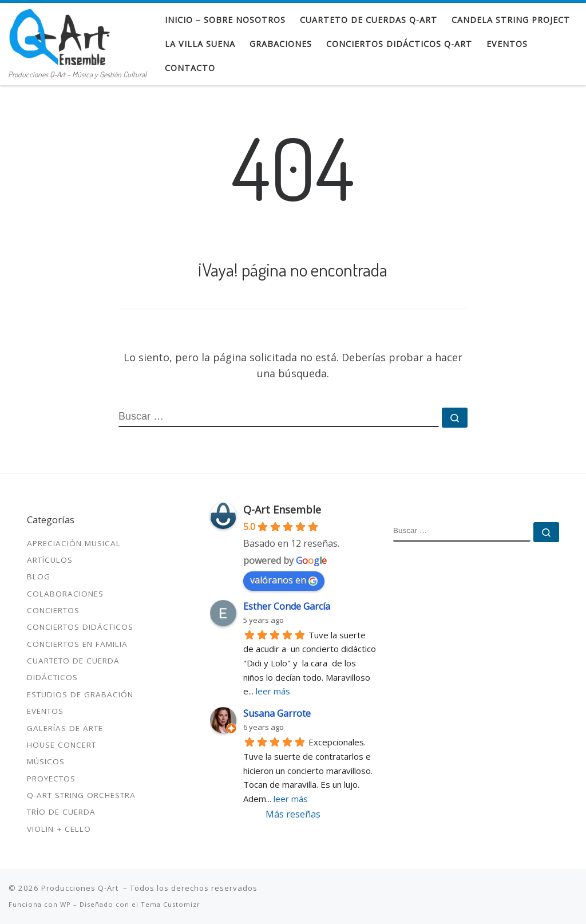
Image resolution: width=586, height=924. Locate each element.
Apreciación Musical (74, 543)
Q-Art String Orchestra (81, 795)
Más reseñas (293, 814)
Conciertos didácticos (80, 627)
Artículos (50, 560)
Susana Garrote (277, 713)
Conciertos (53, 610)
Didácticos (52, 677)
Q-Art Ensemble (282, 510)
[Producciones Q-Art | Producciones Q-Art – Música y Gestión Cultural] (60, 34)
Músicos (46, 761)
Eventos (45, 711)
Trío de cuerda (61, 812)
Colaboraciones (65, 594)
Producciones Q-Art (81, 888)
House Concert (62, 745)
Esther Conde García (287, 606)
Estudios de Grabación (80, 694)
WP (66, 904)
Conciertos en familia (77, 644)
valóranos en (284, 580)
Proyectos (51, 779)
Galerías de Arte (65, 728)
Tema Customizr (171, 904)
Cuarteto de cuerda (73, 661)
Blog (39, 576)
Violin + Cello (59, 829)
